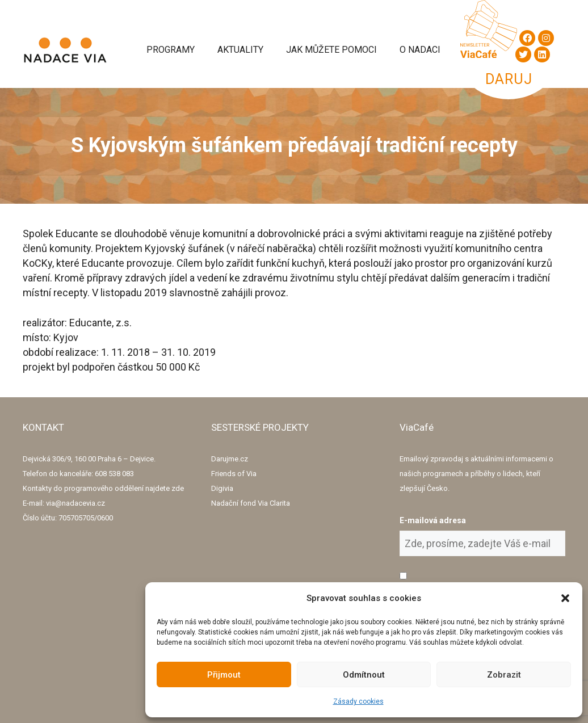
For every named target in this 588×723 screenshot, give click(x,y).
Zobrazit (504, 675)
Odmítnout (364, 675)
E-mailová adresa (433, 520)
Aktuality (240, 50)
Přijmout (224, 675)
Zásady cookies (358, 701)
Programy (171, 50)
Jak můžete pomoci (331, 50)
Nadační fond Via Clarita (251, 503)
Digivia (222, 488)
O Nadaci (420, 50)
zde (178, 488)
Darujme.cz (230, 459)
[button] (565, 598)
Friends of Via (234, 474)
